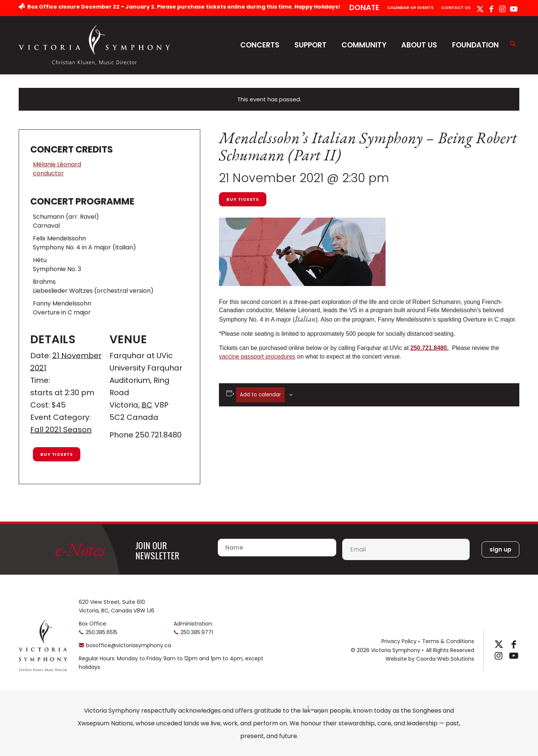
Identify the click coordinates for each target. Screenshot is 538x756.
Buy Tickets (243, 199)
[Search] (513, 44)
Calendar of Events (410, 7)
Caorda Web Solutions (445, 659)
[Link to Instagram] (502, 9)
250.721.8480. (429, 348)
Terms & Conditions (448, 641)
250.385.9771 (197, 632)
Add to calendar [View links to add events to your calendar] (260, 395)
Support (310, 45)
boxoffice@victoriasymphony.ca (129, 645)
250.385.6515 (101, 632)
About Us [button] (419, 45)
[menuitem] (364, 8)
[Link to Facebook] (491, 9)
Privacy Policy (399, 641)
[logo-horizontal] (95, 45)
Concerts (260, 45)
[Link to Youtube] (514, 9)
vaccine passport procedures (257, 357)
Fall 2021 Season (61, 430)
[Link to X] (480, 9)
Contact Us (456, 7)
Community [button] (364, 45)
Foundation (475, 45)
